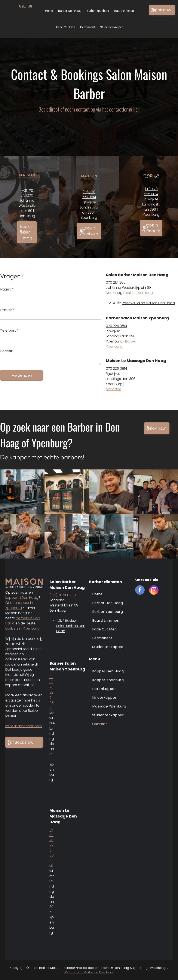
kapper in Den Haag (22, 598)
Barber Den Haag (139, 293)
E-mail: (6, 310)
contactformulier (124, 109)
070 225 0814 (116, 326)
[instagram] (154, 591)
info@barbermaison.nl (24, 726)
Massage (114, 389)
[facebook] (140, 591)
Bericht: (7, 351)
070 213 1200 (116, 282)
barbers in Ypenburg (22, 628)
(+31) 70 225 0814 (89, 194)
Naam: (6, 289)
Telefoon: (8, 330)
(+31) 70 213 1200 (27, 193)
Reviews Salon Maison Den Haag (148, 303)
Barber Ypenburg (121, 344)
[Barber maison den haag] (22, 492)
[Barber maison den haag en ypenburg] (67, 492)
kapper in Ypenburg (19, 605)
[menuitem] (110, 594)
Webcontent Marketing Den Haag (89, 972)
